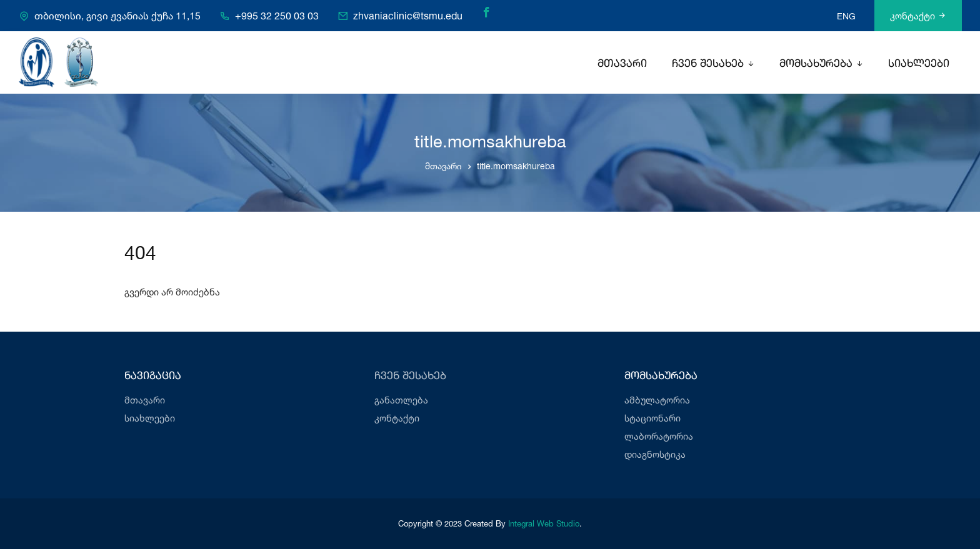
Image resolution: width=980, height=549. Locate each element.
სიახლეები (919, 64)
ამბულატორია (657, 400)
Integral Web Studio (544, 523)
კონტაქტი (918, 16)
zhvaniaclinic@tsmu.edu (408, 16)
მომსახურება (816, 64)
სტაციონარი (652, 418)
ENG (846, 16)
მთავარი (622, 64)
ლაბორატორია (659, 436)
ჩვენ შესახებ (708, 64)
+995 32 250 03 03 (277, 16)
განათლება (401, 400)
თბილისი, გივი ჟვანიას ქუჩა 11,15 (117, 16)
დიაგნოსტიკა (655, 454)
